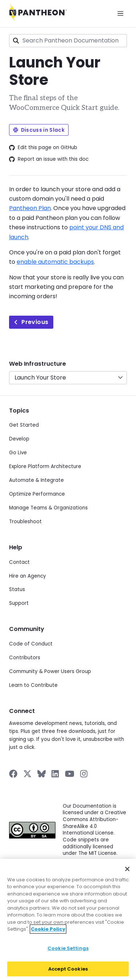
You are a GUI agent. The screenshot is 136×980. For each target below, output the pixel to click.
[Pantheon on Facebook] (13, 774)
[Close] (127, 873)
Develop (19, 439)
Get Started (24, 425)
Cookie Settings (68, 952)
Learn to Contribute (33, 685)
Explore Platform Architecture (45, 466)
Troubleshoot (25, 522)
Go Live (18, 453)
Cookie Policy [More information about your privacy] (48, 933)
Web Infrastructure (38, 364)
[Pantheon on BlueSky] (42, 774)
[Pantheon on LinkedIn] (55, 774)
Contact (19, 562)
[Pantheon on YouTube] (70, 774)
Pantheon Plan (30, 208)
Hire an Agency (28, 576)
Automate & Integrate (36, 480)
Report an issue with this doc (49, 159)
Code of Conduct (31, 644)
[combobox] (68, 41)
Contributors (25, 658)
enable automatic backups (55, 262)
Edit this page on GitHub (43, 148)
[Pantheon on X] (27, 774)
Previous (31, 322)
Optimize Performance (37, 494)
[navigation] (68, 372)
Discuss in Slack (39, 130)
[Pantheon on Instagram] (84, 774)
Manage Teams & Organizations (48, 508)
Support (19, 603)
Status (17, 589)
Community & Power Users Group (50, 671)
